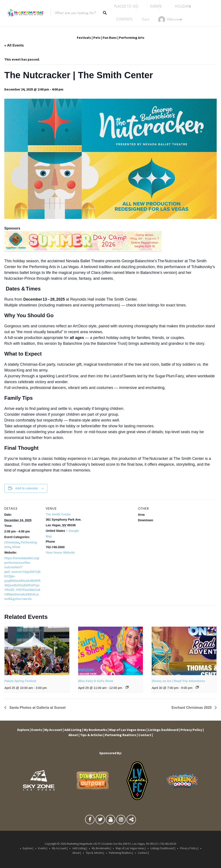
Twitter (100, 821)
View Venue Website (60, 553)
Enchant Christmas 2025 (192, 708)
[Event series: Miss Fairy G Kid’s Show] (127, 687)
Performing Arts (132, 37)
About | (74, 735)
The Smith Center (58, 514)
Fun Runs (110, 37)
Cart (145, 19)
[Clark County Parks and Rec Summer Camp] (83, 249)
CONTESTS (124, 19)
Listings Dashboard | (164, 730)
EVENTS (156, 6)
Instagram (121, 821)
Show (16, 547)
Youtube (110, 821)
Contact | (146, 735)
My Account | (54, 730)
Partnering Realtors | (121, 735)
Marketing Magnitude (80, 844)
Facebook (90, 821)
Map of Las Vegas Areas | (128, 730)
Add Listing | (74, 730)
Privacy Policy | (192, 730)
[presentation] (37, 651)
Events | (37, 730)
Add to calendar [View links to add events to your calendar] (27, 488)
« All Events (14, 45)
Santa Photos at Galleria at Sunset (37, 708)
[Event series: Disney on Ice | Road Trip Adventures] (197, 687)
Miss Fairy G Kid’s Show (96, 681)
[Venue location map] (110, 530)
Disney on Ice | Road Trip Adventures (178, 681)
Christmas (12, 542)
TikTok (131, 821)
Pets (97, 37)
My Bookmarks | (96, 730)
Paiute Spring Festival (20, 681)
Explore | (24, 730)
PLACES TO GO (126, 6)
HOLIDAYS (183, 6)
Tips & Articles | (92, 735)
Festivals (84, 37)
